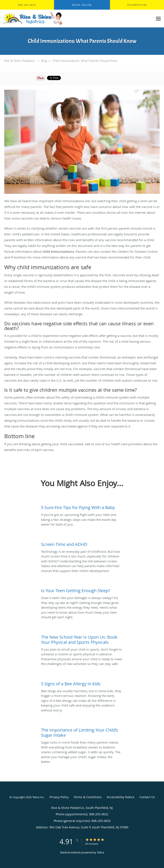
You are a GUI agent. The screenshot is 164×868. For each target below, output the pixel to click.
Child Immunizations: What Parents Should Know (85, 61)
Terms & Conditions (88, 797)
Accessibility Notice (121, 797)
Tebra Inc (38, 797)
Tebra (100, 852)
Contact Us (147, 797)
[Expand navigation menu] (158, 19)
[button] (82, 5)
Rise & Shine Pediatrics (20, 61)
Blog (44, 61)
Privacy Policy (59, 797)
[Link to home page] (43, 19)
